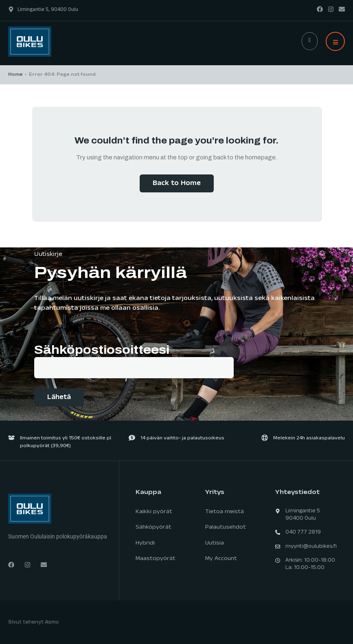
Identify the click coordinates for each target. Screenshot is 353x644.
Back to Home (177, 184)
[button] (335, 41)
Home (15, 75)
